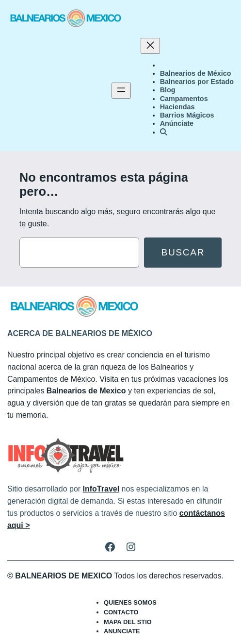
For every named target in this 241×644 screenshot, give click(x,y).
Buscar (183, 252)
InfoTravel (101, 489)
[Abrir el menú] (121, 91)
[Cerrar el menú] (150, 46)
